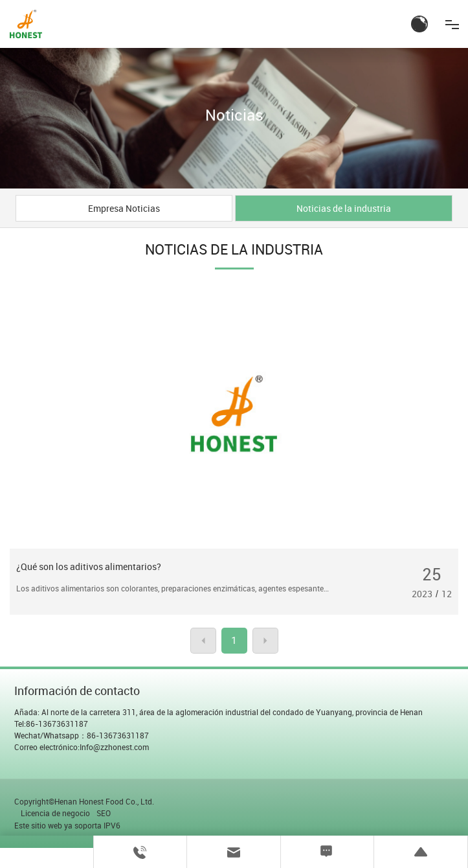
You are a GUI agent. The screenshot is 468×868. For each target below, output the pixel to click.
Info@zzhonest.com (114, 747)
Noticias (234, 115)
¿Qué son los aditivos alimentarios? (89, 566)
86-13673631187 (57, 724)
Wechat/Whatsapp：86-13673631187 (82, 735)
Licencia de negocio (55, 813)
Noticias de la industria (344, 208)
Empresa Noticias (124, 208)
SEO (104, 813)
